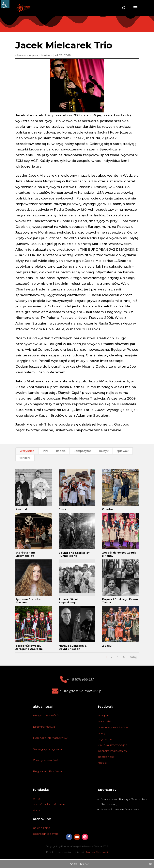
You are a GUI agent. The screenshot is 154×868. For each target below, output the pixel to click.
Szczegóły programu (47, 749)
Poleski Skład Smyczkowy (68, 601)
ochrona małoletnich (112, 751)
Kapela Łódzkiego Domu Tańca (120, 601)
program (104, 715)
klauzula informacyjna (113, 745)
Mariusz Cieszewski (97, 852)
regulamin (105, 739)
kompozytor (82, 451)
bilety (102, 733)
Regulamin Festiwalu (47, 771)
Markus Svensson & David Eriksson (73, 647)
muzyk (104, 451)
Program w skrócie (46, 715)
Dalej (133, 657)
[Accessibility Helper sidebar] (5, 4)
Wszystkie (27, 451)
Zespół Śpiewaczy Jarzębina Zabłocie (29, 647)
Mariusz (46, 55)
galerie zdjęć (41, 828)
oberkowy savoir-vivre (113, 727)
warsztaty (104, 721)
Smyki (63, 509)
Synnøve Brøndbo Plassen (28, 601)
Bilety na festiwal (44, 727)
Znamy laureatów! (45, 760)
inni (45, 451)
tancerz (25, 458)
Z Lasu (107, 646)
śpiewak (123, 451)
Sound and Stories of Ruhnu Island (74, 554)
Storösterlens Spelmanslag (25, 554)
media (102, 763)
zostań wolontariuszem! (49, 804)
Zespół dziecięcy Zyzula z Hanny (119, 554)
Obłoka (107, 509)
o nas (37, 798)
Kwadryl (21, 509)
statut (37, 810)
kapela (61, 451)
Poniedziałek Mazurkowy (50, 738)
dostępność (106, 757)
